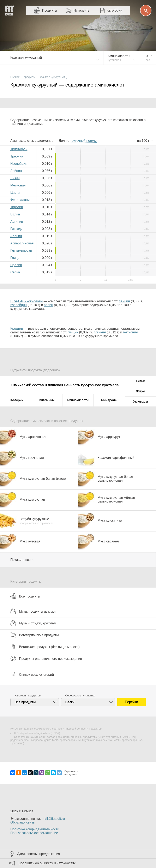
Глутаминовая (21, 251)
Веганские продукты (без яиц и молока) (45, 647)
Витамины (47, 400)
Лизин (15, 178)
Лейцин (16, 171)
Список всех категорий (32, 674)
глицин (73, 332)
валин (48, 305)
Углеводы (141, 401)
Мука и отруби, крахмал (33, 623)
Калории (17, 400)
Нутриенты (82, 10)
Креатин (17, 329)
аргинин (100, 332)
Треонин (17, 156)
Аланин (16, 236)
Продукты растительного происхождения (46, 659)
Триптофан (19, 149)
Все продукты (25, 596)
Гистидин (17, 229)
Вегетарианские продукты (35, 635)
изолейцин (19, 305)
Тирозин (17, 207)
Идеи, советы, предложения (38, 854)
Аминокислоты (78, 400)
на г (144, 141)
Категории (115, 10)
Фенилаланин (21, 200)
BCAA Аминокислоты (26, 301)
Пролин (16, 265)
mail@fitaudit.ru (53, 819)
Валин (15, 214)
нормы (84, 141)
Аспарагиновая (22, 243)
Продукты (49, 10)
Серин (15, 272)
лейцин (124, 301)
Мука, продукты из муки (33, 611)
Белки (140, 381)
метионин (130, 332)
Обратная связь (23, 822)
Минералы (109, 400)
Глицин (16, 258)
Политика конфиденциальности (35, 829)
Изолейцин (19, 164)
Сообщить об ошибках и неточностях (47, 863)
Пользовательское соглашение (34, 833)
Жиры (140, 391)
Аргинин (17, 222)
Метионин (18, 185)
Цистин (16, 193)
